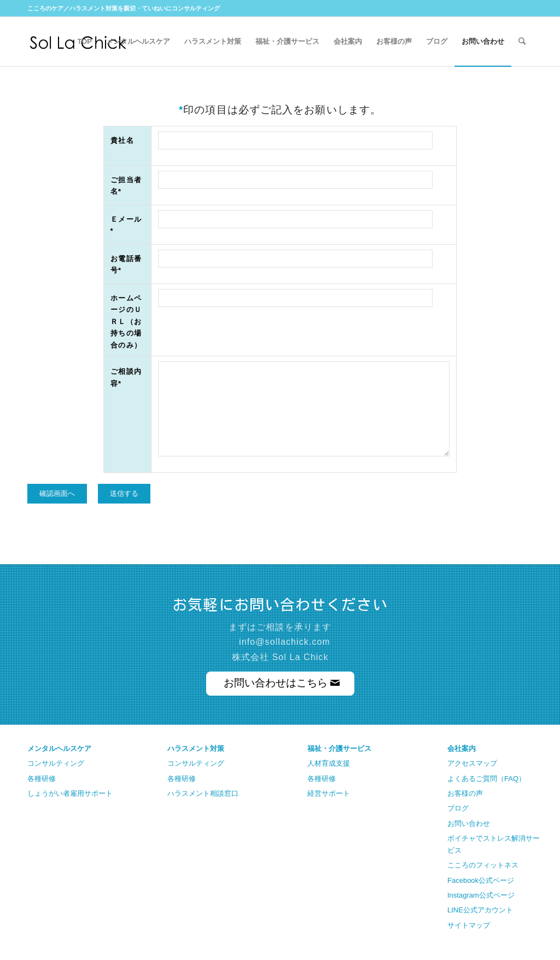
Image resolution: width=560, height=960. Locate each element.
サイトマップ (469, 925)
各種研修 (42, 779)
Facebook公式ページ (481, 880)
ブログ (458, 808)
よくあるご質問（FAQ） (486, 779)
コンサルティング (56, 763)
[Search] (522, 42)
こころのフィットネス (483, 865)
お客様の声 (465, 793)
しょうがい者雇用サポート (70, 793)
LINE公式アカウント (480, 910)
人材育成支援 (329, 763)
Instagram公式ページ (481, 895)
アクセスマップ (472, 763)
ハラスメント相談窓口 (203, 793)
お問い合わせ (469, 823)
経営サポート (329, 793)
